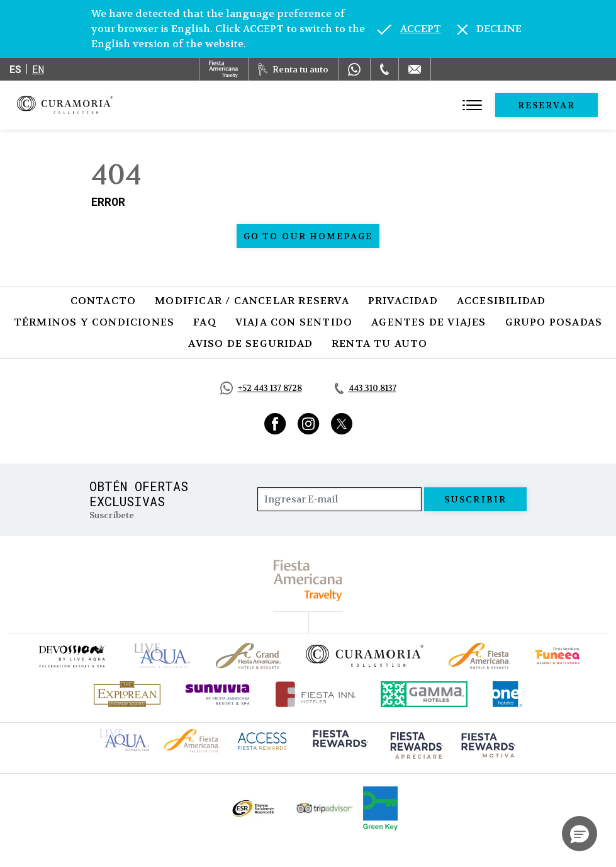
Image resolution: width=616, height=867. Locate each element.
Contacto (104, 301)
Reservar (547, 105)
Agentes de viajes (428, 322)
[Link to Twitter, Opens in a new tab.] (342, 424)
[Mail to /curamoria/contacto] (415, 69)
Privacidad (403, 301)
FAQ (205, 322)
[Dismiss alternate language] (490, 29)
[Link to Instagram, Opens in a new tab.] (309, 424)
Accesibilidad (501, 301)
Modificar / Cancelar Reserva (252, 301)
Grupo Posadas (554, 322)
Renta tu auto (380, 343)
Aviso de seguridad (250, 343)
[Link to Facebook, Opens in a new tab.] (275, 424)
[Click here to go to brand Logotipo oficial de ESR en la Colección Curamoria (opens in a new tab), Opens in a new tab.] (253, 808)
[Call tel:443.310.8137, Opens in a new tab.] (366, 388)
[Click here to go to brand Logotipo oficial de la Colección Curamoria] (365, 655)
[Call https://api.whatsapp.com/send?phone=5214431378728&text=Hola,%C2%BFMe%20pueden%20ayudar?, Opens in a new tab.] (261, 388)
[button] (580, 834)
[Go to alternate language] (409, 29)
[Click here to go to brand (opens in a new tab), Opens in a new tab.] (72, 656)
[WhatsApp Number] (354, 69)
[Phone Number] (384, 69)
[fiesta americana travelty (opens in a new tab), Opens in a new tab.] (308, 580)
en (38, 69)
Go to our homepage (308, 236)
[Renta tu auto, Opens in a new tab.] (293, 69)
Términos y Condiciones (94, 322)
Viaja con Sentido (294, 322)
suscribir (475, 499)
